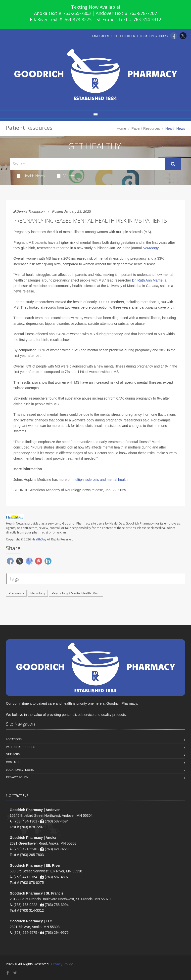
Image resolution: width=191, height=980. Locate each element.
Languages (100, 36)
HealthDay (39, 539)
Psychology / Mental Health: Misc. (76, 593)
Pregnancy (16, 593)
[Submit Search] (173, 164)
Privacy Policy (17, 777)
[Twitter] (183, 36)
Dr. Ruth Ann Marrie (147, 280)
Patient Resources (146, 128)
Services (13, 754)
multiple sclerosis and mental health (100, 480)
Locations (14, 739)
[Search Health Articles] (87, 164)
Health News (31, 176)
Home (121, 128)
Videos (66, 176)
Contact (12, 762)
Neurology (151, 248)
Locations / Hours (154, 36)
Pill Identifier (124, 36)
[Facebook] (174, 36)
